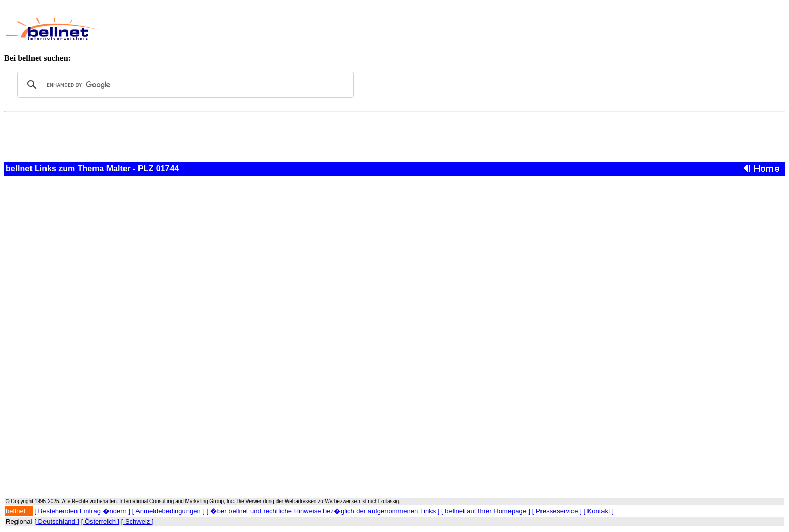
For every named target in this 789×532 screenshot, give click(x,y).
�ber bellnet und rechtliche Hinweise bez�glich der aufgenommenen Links (323, 511)
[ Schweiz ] (138, 521)
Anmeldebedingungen (168, 511)
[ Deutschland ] (57, 521)
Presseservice (557, 511)
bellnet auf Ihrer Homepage (486, 511)
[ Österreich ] (100, 521)
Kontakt (599, 511)
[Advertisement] (349, 29)
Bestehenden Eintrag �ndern (82, 511)
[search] (184, 85)
